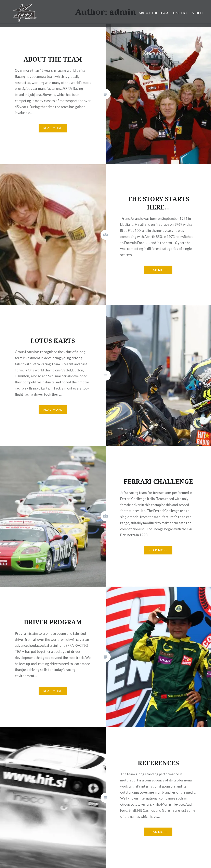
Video (198, 13)
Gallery (180, 13)
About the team (154, 13)
